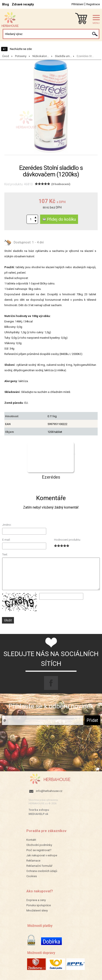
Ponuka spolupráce (39, 905)
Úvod (6, 56)
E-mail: (6, 540)
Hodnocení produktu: (67, 540)
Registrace (93, 4)
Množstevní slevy (37, 910)
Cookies (32, 876)
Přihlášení (77, 4)
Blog (6, 4)
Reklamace (33, 861)
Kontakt (31, 840)
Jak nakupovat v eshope (42, 855)
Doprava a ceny (36, 900)
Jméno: (7, 525)
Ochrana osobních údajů (42, 871)
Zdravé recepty (23, 4)
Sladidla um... (63, 56)
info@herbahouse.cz (49, 791)
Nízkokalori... (41, 56)
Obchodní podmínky (39, 845)
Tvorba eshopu (39, 810)
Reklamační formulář (39, 866)
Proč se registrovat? (39, 850)
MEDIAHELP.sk (38, 814)
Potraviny (21, 56)
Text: (5, 554)
